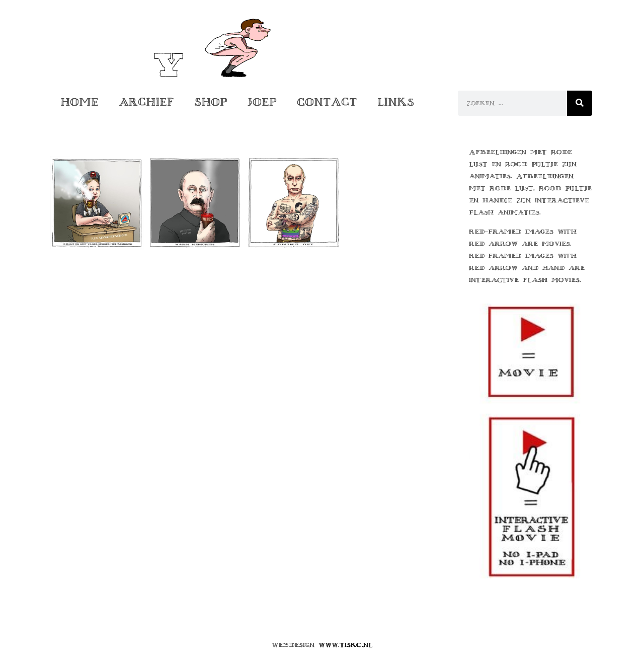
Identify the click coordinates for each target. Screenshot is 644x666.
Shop (211, 102)
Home (79, 102)
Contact (327, 102)
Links (396, 102)
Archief (146, 102)
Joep (262, 102)
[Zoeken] (580, 103)
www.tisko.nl (346, 645)
